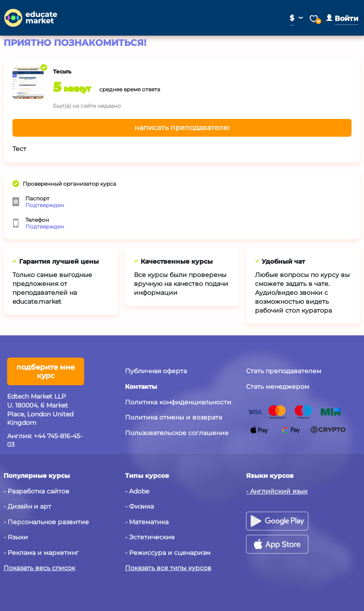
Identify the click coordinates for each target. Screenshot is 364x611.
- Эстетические (150, 537)
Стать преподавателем (284, 371)
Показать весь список (39, 568)
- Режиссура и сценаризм (168, 553)
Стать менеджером (278, 387)
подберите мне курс (46, 371)
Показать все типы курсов (168, 568)
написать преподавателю (182, 128)
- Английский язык (277, 491)
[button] (342, 18)
